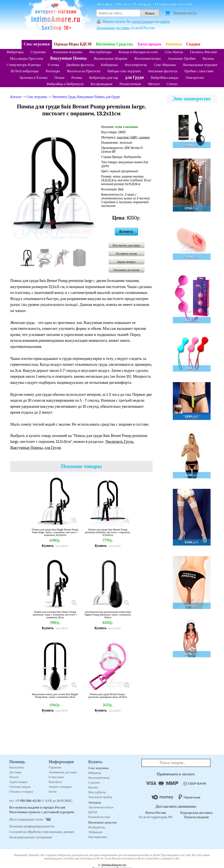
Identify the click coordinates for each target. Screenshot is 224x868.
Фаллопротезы (136, 65)
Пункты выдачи (197, 817)
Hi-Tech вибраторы (25, 71)
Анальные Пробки (182, 59)
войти (165, 22)
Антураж (95, 802)
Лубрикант (96, 832)
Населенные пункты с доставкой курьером (42, 812)
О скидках (142, 4)
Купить (126, 232)
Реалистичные (130, 84)
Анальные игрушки (68, 52)
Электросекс (195, 78)
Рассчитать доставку (126, 245)
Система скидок (20, 787)
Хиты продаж (149, 44)
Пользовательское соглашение (31, 837)
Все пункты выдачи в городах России (37, 808)
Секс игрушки (98, 768)
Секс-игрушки (37, 44)
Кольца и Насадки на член (138, 52)
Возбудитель (97, 827)
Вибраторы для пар (104, 78)
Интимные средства (103, 822)
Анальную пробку (100, 797)
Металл (154, 84)
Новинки (174, 44)
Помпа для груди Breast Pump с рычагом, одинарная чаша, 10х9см (108, 696)
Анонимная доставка (113, 28)
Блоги (53, 792)
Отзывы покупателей (174, 4)
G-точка (53, 65)
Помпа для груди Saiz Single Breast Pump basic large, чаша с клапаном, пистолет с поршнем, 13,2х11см (55, 532)
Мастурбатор (97, 792)
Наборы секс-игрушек (124, 71)
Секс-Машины (165, 65)
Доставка (104, 4)
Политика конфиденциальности (32, 826)
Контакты (55, 782)
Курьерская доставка (197, 813)
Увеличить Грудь (64, 97)
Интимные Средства (114, 44)
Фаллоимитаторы (147, 59)
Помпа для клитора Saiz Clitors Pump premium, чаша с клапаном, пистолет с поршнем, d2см (55, 615)
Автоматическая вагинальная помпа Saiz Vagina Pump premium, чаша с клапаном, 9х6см (108, 615)
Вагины (208, 59)
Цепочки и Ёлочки (34, 78)
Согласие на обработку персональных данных (42, 832)
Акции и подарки (60, 787)
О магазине (56, 777)
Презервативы (98, 837)
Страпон (94, 783)
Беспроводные (102, 84)
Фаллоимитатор (99, 778)
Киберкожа (109, 65)
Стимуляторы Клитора (24, 65)
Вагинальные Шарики (110, 59)
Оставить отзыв (126, 254)
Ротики (77, 78)
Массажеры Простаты (27, 59)
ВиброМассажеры (165, 78)
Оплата (123, 4)
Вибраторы (15, 52)
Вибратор (95, 773)
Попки (59, 78)
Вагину (93, 787)
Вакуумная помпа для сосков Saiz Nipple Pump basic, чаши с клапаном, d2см (55, 696)
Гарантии (55, 767)
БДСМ (93, 812)
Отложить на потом (126, 270)
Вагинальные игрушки (200, 65)
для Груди (135, 77)
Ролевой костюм (99, 817)
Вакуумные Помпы (68, 58)
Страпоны (38, 52)
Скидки (193, 44)
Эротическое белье (101, 807)
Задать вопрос (126, 262)
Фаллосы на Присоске (84, 71)
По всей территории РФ (155, 815)
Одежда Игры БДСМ (73, 44)
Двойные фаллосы (80, 65)
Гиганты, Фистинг (204, 52)
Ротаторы (53, 71)
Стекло (172, 84)
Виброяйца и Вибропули (65, 84)
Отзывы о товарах (21, 792)
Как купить (17, 767)
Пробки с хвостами (199, 71)
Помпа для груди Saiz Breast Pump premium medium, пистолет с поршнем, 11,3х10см (108, 532)
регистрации (143, 22)
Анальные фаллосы (162, 71)
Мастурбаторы (100, 52)
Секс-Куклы (174, 52)
